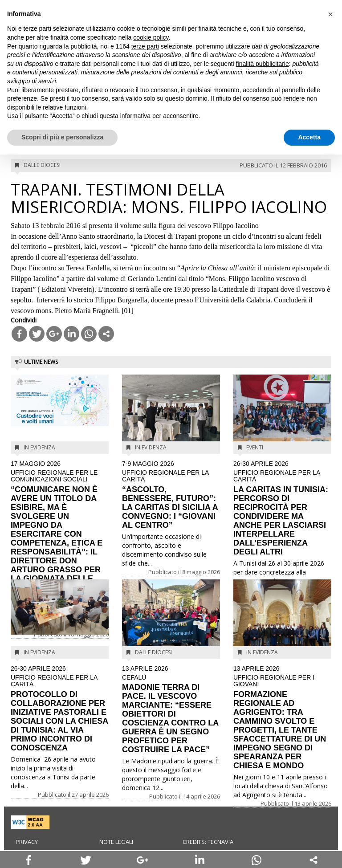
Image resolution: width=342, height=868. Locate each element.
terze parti (145, 46)
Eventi (255, 447)
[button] (330, 14)
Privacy (27, 842)
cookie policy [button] (151, 37)
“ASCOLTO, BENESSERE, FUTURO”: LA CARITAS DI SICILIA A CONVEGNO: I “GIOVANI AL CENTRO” (171, 495)
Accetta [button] (309, 137)
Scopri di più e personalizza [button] (62, 137)
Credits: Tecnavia (208, 842)
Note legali (116, 842)
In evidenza (39, 447)
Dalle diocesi (42, 165)
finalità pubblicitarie (263, 64)
